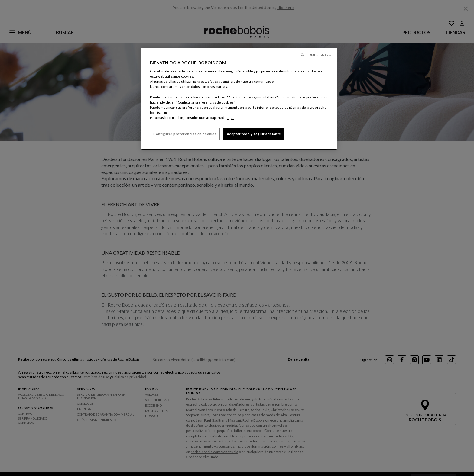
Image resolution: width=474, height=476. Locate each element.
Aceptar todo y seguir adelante (254, 134)
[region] (239, 99)
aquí (230, 118)
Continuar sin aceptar (317, 54)
